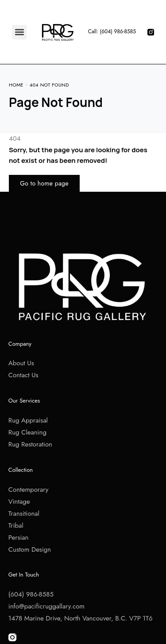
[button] (19, 32)
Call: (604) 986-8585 (112, 32)
